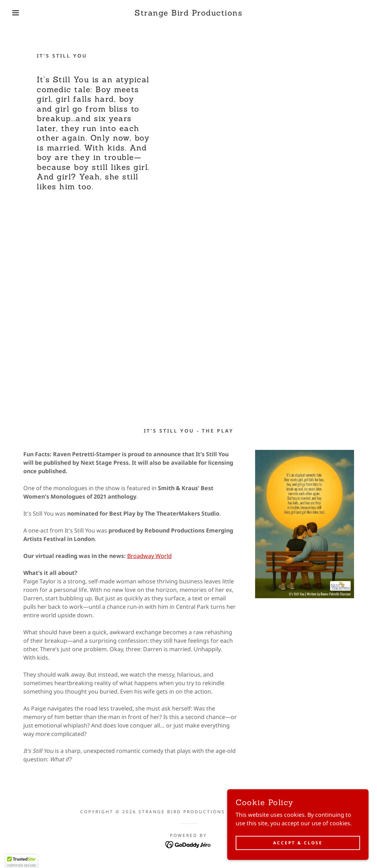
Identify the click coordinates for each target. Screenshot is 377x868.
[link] (188, 13)
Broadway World (149, 556)
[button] (19, 13)
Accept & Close (298, 843)
